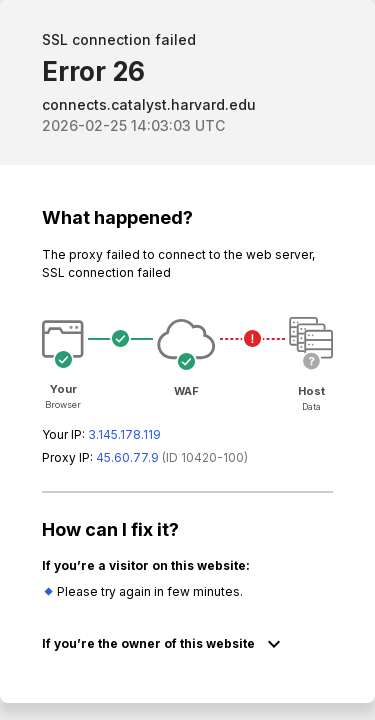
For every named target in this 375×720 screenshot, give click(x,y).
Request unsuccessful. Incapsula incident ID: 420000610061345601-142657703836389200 (187, 360)
